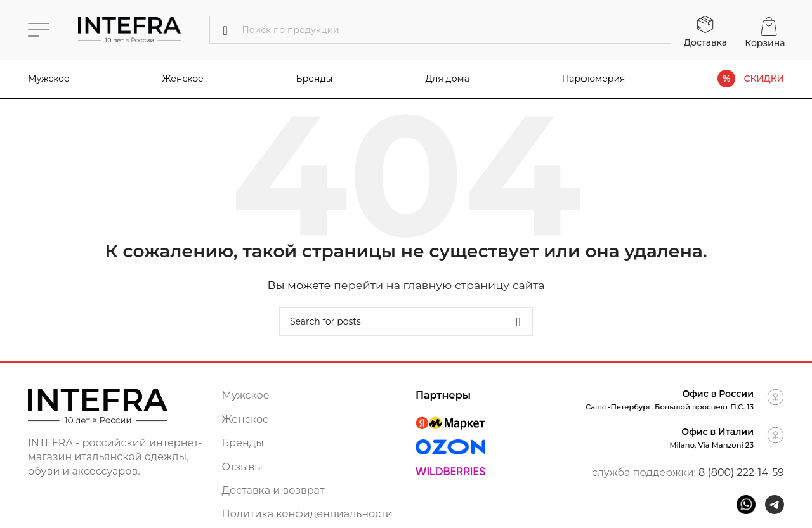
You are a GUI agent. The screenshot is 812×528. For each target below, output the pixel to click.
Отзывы (242, 467)
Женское (183, 79)
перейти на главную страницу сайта (439, 285)
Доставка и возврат (273, 490)
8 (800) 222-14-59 (741, 473)
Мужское (49, 79)
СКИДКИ (764, 79)
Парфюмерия (594, 79)
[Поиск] (440, 30)
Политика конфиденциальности (307, 514)
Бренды (243, 443)
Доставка (705, 42)
